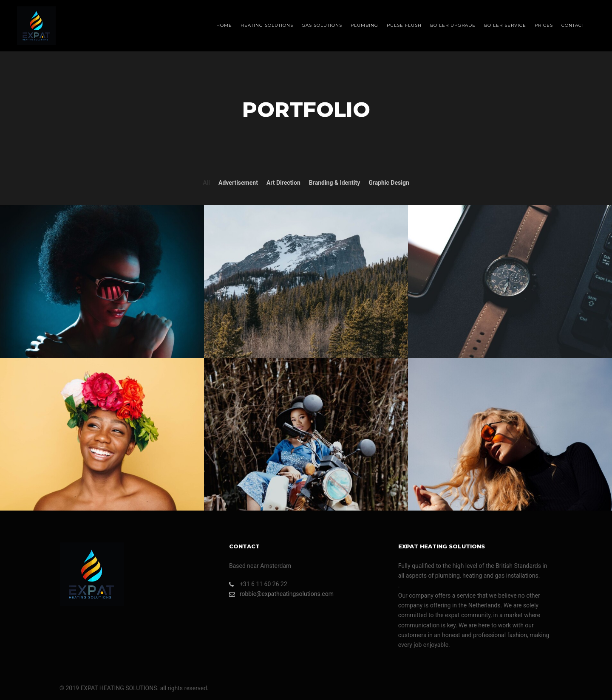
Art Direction (283, 183)
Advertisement (238, 183)
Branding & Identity (334, 183)
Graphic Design (389, 183)
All (206, 183)
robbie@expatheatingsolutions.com (281, 594)
